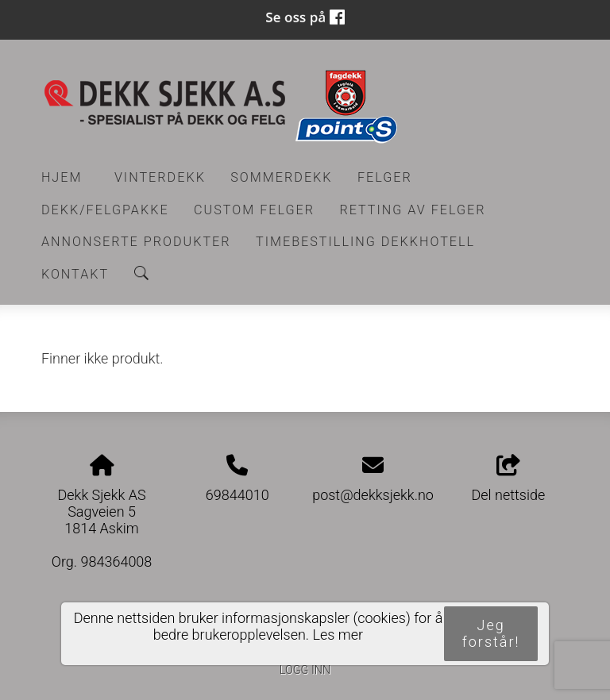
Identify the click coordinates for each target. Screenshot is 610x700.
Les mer (338, 635)
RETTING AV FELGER (412, 210)
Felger (385, 177)
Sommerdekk (281, 177)
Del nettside (509, 479)
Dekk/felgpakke (105, 210)
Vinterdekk (160, 177)
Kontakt (75, 274)
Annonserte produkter (136, 242)
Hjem (62, 177)
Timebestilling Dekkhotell (365, 242)
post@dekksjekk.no (373, 495)
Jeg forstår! (491, 633)
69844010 (237, 495)
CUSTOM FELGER (254, 210)
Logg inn (305, 670)
